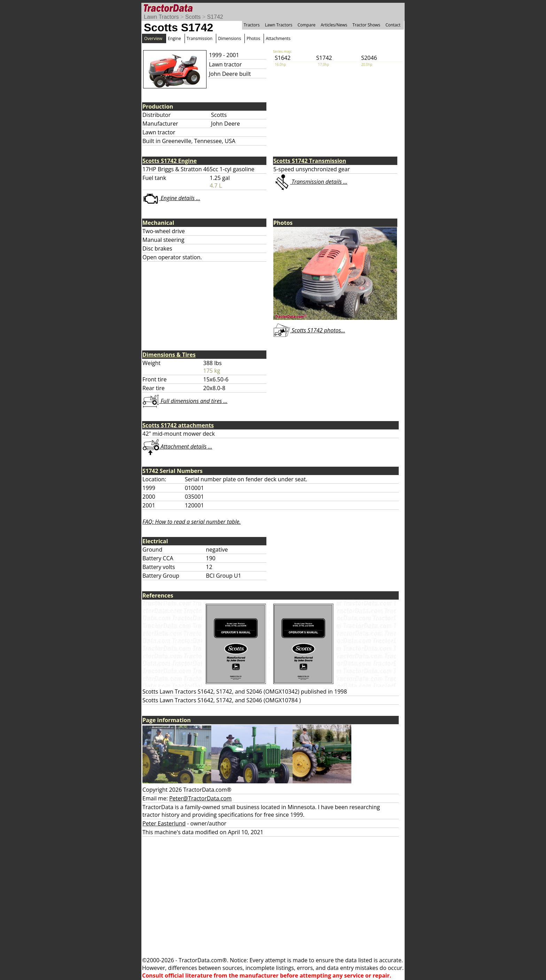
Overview (153, 38)
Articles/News (334, 25)
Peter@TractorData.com (200, 798)
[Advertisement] (273, 896)
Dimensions (229, 38)
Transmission (200, 38)
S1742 (215, 17)
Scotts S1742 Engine (170, 161)
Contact (393, 25)
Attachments (278, 38)
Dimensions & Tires (169, 355)
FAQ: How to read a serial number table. (192, 522)
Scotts (193, 17)
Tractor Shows (366, 25)
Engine (174, 38)
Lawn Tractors (161, 17)
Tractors (252, 25)
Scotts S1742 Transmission (310, 161)
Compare (306, 25)
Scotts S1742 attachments (178, 425)
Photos (253, 38)
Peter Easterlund (164, 823)
